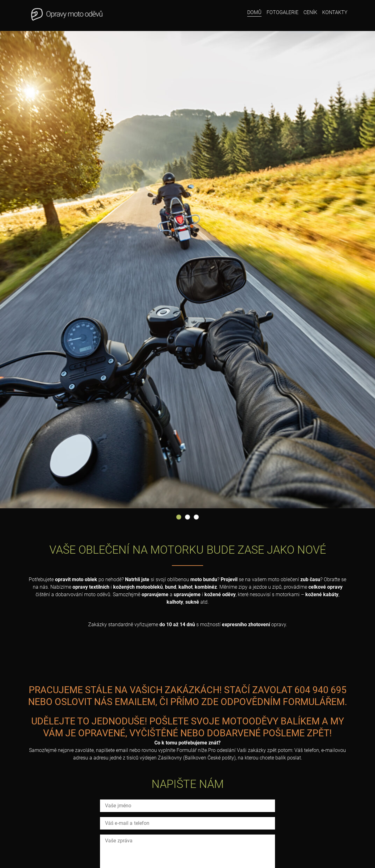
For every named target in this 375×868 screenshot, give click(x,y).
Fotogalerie (282, 12)
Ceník (310, 12)
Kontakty (335, 12)
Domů (254, 12)
